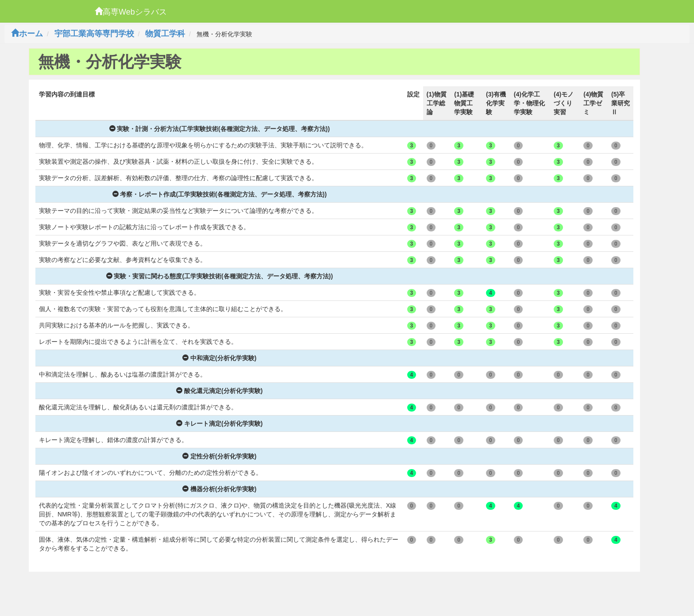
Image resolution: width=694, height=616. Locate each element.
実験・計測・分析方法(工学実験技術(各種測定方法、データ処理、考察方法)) (220, 129)
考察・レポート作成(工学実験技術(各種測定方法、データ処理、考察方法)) (220, 194)
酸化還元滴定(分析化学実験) (219, 391)
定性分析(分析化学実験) (219, 456)
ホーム (27, 34)
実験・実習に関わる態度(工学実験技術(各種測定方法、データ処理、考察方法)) (220, 276)
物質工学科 (165, 34)
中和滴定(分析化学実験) (219, 358)
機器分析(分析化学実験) (219, 489)
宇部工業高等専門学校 (94, 34)
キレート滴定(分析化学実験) (219, 423)
